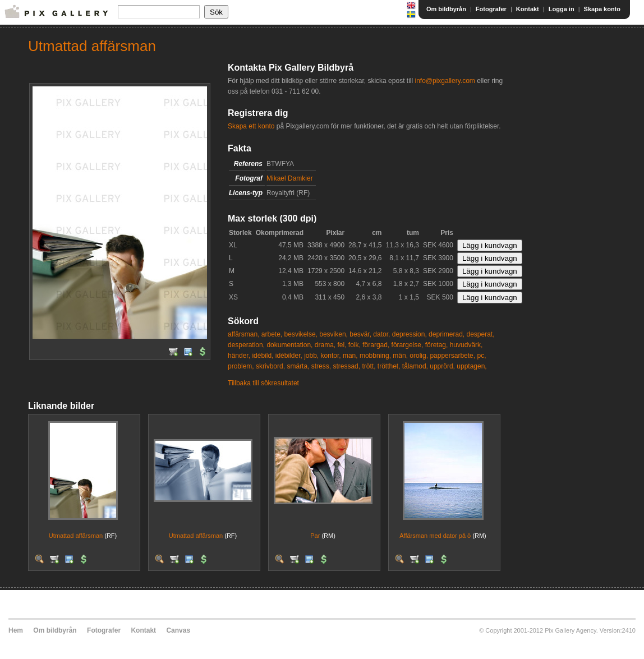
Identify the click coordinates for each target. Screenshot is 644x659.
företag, (437, 345)
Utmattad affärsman (76, 536)
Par (315, 536)
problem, (241, 366)
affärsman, (243, 334)
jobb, (311, 356)
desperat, (480, 334)
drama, (325, 345)
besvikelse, (301, 334)
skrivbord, (270, 366)
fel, (342, 345)
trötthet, (389, 366)
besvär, (360, 334)
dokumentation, (289, 345)
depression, (410, 334)
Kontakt (528, 9)
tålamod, (415, 366)
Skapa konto (602, 9)
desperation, (246, 345)
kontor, (331, 356)
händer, (239, 356)
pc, (481, 356)
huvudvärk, (466, 345)
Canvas (178, 630)
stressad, (346, 366)
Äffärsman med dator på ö (435, 536)
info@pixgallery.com (445, 81)
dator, (381, 334)
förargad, (376, 345)
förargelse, (408, 345)
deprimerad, (447, 334)
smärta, (298, 366)
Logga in (562, 9)
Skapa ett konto (251, 126)
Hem (16, 630)
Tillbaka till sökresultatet (263, 383)
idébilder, (289, 356)
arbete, (272, 334)
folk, (355, 345)
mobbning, (375, 356)
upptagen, (472, 366)
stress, (321, 366)
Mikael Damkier (290, 178)
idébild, (263, 356)
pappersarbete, (452, 356)
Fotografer (491, 9)
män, (400, 356)
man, (350, 356)
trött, (369, 366)
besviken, (334, 334)
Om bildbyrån (446, 9)
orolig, (419, 356)
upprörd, (442, 366)
